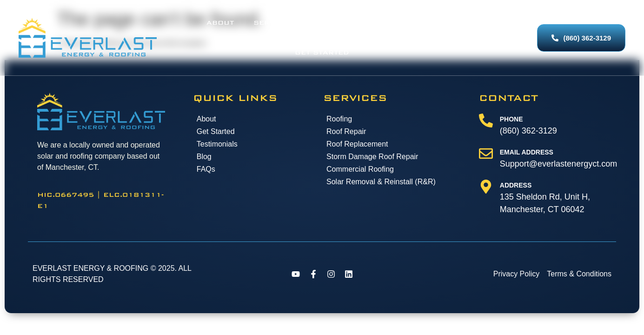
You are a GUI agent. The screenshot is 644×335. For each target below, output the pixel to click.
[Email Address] (486, 169)
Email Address (527, 168)
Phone (511, 135)
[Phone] (486, 136)
